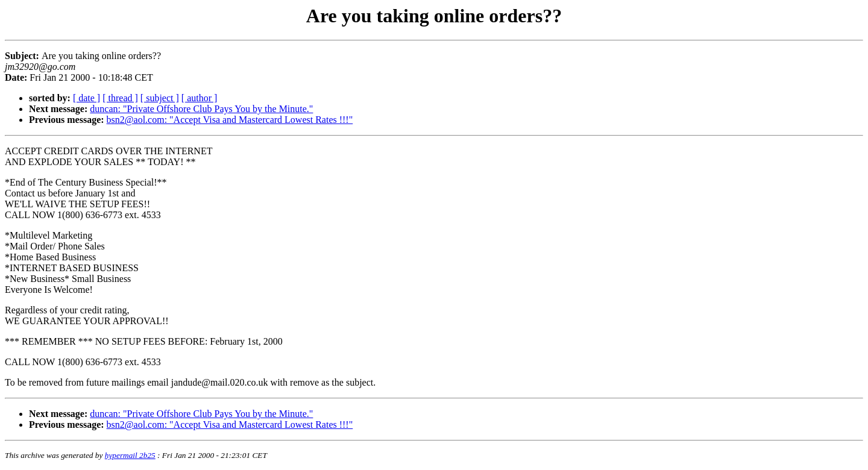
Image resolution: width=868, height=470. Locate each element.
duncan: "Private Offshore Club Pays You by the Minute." (201, 109)
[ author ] (200, 98)
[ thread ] (120, 98)
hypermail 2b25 (130, 455)
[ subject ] (160, 98)
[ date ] (86, 98)
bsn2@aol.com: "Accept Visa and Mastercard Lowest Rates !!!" (230, 120)
